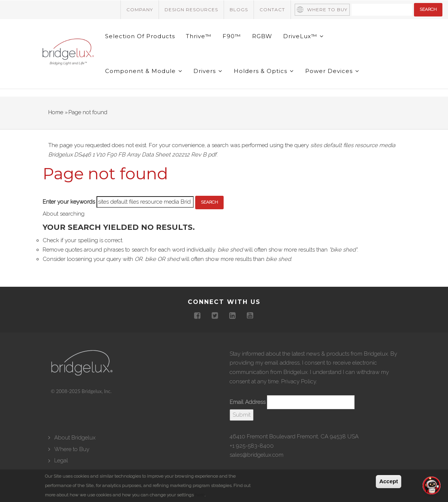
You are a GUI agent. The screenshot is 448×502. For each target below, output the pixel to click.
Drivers (208, 72)
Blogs (239, 10)
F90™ (232, 36)
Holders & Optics (264, 72)
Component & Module (144, 72)
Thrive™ (199, 36)
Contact (272, 10)
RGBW (263, 36)
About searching (64, 215)
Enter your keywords (69, 203)
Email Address (248, 403)
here (200, 495)
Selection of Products (140, 36)
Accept (389, 481)
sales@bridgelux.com (257, 456)
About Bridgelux (75, 439)
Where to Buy (327, 10)
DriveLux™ (304, 36)
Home (56, 113)
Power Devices (333, 72)
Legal (61, 462)
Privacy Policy (299, 383)
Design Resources (191, 10)
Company (140, 10)
